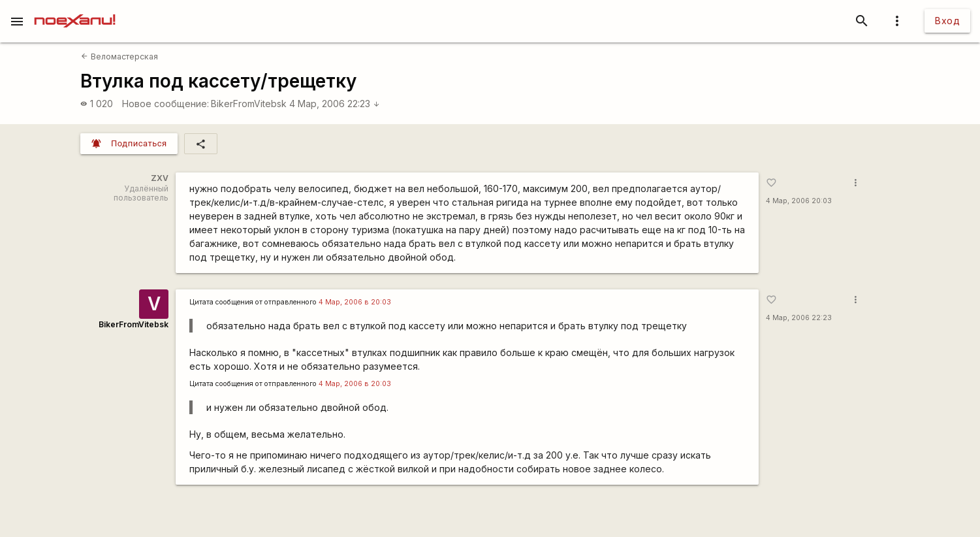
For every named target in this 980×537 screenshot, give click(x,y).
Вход (947, 21)
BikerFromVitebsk (249, 104)
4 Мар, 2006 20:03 (799, 201)
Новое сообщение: (166, 104)
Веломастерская (119, 57)
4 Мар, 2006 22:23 (335, 104)
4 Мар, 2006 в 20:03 (355, 302)
